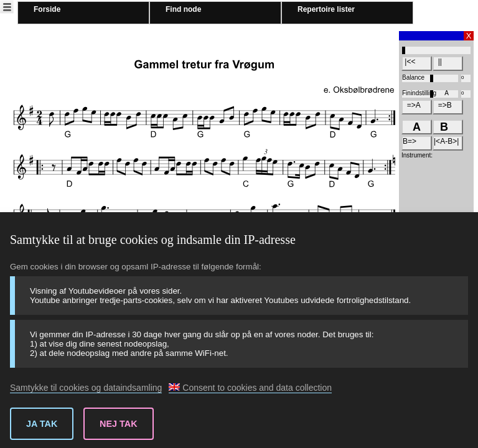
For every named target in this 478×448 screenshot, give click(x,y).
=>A (412, 105)
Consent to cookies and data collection (250, 388)
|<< (409, 62)
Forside (47, 9)
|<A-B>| (446, 141)
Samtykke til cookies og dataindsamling (86, 388)
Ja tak (42, 424)
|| (438, 62)
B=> (410, 141)
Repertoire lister (326, 9)
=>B (443, 105)
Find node (183, 9)
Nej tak (119, 424)
